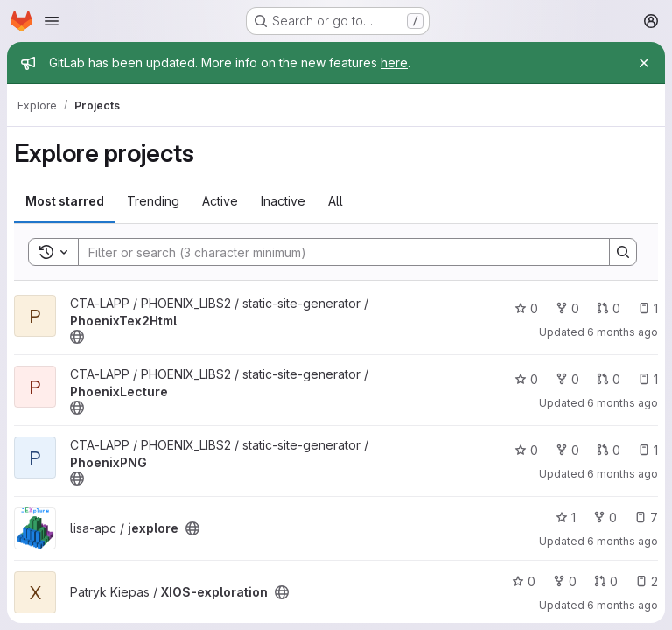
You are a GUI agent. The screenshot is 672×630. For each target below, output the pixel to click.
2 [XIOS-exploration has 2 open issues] (647, 581)
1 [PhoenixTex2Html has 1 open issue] (648, 308)
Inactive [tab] (283, 201)
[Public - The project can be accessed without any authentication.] (77, 337)
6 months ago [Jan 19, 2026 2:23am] (623, 332)
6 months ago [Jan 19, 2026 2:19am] (623, 474)
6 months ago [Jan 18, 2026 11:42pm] (623, 605)
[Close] (644, 63)
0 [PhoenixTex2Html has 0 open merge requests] (609, 308)
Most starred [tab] (65, 201)
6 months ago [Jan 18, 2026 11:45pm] (623, 541)
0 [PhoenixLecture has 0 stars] (526, 379)
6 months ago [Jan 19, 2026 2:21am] (623, 403)
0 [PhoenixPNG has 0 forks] (567, 450)
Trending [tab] (153, 201)
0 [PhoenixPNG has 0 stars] (526, 450)
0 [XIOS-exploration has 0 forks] (565, 581)
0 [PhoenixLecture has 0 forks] (567, 379)
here (394, 63)
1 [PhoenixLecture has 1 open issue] (648, 379)
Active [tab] (220, 201)
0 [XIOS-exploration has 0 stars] (524, 581)
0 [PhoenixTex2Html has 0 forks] (567, 308)
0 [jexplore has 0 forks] (605, 518)
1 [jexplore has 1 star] (566, 518)
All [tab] (336, 201)
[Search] (335, 252)
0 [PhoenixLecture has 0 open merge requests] (609, 379)
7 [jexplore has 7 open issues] (646, 518)
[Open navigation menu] (52, 21)
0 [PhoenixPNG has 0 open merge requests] (609, 450)
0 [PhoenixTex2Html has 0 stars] (526, 308)
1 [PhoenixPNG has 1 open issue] (648, 450)
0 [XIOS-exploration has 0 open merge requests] (606, 581)
